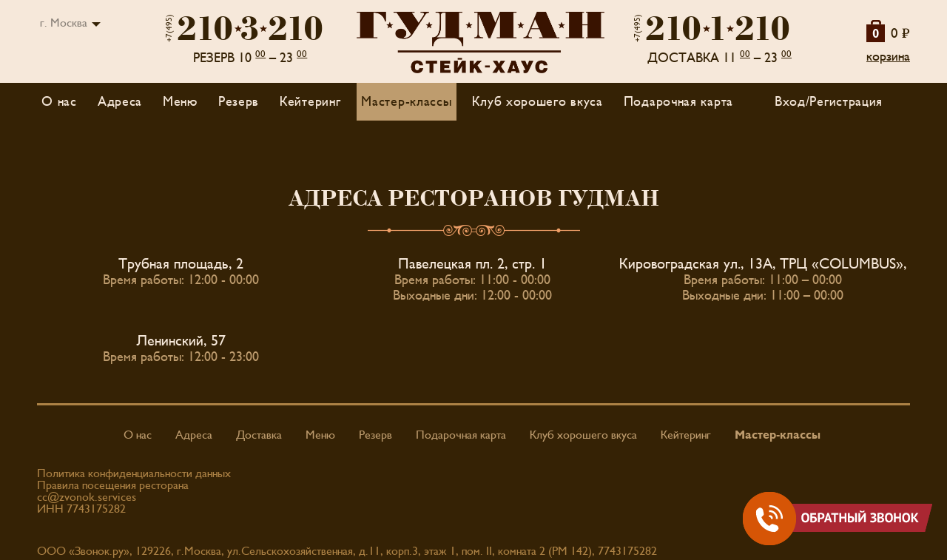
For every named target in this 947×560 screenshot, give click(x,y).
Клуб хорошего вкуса (537, 102)
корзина (888, 57)
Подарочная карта (678, 102)
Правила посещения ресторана (113, 485)
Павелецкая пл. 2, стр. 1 (472, 264)
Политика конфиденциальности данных (134, 473)
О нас (59, 102)
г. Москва (64, 23)
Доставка (259, 435)
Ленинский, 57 (181, 341)
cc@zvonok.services (87, 497)
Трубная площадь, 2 (181, 264)
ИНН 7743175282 (81, 509)
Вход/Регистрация (829, 102)
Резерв (239, 102)
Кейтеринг (310, 102)
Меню (320, 435)
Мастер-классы (406, 102)
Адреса (120, 102)
